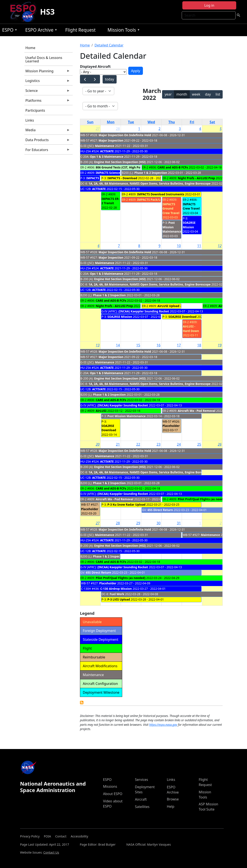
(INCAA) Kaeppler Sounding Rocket (144, 311)
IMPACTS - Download (122, 178)
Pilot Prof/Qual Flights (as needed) (203, 499)
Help (171, 806)
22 (138, 444)
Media (47, 131)
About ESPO (113, 794)
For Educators (47, 151)
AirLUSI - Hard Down (191, 328)
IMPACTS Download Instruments (161, 194)
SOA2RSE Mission (189, 225)
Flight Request (81, 30)
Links (30, 120)
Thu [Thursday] (172, 122)
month (182, 94)
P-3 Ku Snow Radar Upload (126, 504)
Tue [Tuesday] (131, 122)
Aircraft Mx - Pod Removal (197, 411)
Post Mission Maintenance (172, 227)
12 (220, 246)
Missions (110, 786)
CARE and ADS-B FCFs (173, 167)
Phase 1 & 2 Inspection (151, 173)
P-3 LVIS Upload (119, 599)
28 (118, 129)
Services (141, 780)
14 (118, 345)
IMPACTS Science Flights (113, 173)
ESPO (9, 31)
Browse (173, 799)
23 (158, 444)
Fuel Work (117, 594)
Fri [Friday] (192, 122)
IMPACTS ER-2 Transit (110, 201)
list (218, 94)
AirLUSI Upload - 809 (172, 306)
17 (179, 345)
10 (179, 246)
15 (138, 345)
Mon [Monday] (111, 122)
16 (158, 345)
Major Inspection (111, 140)
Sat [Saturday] (212, 122)
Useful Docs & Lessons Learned (44, 59)
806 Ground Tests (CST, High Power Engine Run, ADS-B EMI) (138, 167)
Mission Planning (47, 72)
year (168, 94)
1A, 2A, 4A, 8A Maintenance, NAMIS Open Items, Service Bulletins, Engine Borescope (150, 183)
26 (220, 444)
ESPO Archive (40, 31)
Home (30, 48)
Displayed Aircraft (95, 66)
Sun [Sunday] (90, 122)
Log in (209, 5)
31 (179, 523)
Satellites (142, 807)
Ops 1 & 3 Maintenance (107, 157)
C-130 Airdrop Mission (116, 589)
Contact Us (51, 852)
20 (98, 444)
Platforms (47, 102)
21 (118, 444)
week (196, 94)
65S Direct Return (160, 510)
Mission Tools (123, 31)
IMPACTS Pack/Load (151, 200)
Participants (35, 110)
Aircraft (141, 799)
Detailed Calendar (109, 45)
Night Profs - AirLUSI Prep (196, 178)
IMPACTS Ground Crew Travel (171, 209)
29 (138, 523)
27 (98, 129)
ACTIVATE (107, 151)
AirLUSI (101, 411)
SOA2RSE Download (182, 317)
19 (220, 345)
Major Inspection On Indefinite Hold (125, 135)
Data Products (47, 141)
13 (98, 345)
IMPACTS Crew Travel (191, 206)
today (109, 79)
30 (158, 523)
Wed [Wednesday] (151, 122)
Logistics (47, 82)
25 (199, 444)
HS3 (47, 12)
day (208, 94)
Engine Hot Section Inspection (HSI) (120, 162)
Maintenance (105, 146)
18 (199, 345)
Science (47, 92)
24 (179, 444)
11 (199, 246)
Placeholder (171, 426)
